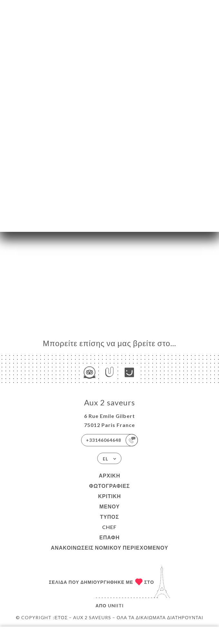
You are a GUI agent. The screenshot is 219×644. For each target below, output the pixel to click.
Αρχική (110, 475)
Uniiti (116, 606)
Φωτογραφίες (110, 486)
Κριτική (109, 496)
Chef (109, 527)
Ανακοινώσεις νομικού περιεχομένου (110, 548)
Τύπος (109, 517)
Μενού (109, 506)
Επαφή (109, 537)
